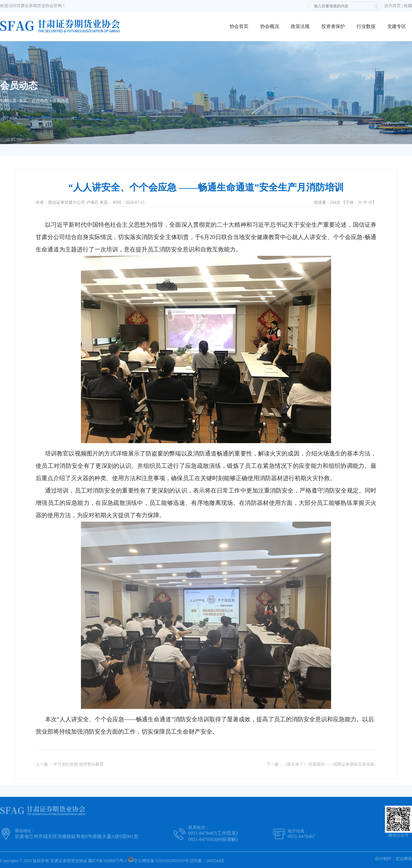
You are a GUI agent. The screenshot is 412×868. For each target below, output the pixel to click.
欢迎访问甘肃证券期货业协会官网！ (33, 6)
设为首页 (393, 6)
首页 (23, 101)
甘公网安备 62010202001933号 (158, 860)
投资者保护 (333, 26)
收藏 (408, 6)
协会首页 (239, 26)
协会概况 (270, 26)
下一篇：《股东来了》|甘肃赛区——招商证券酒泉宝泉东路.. (321, 764)
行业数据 (366, 26)
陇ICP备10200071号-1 (108, 861)
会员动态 (40, 101)
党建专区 (397, 26)
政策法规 (300, 26)
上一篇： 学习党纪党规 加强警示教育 (70, 764)
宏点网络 (404, 859)
